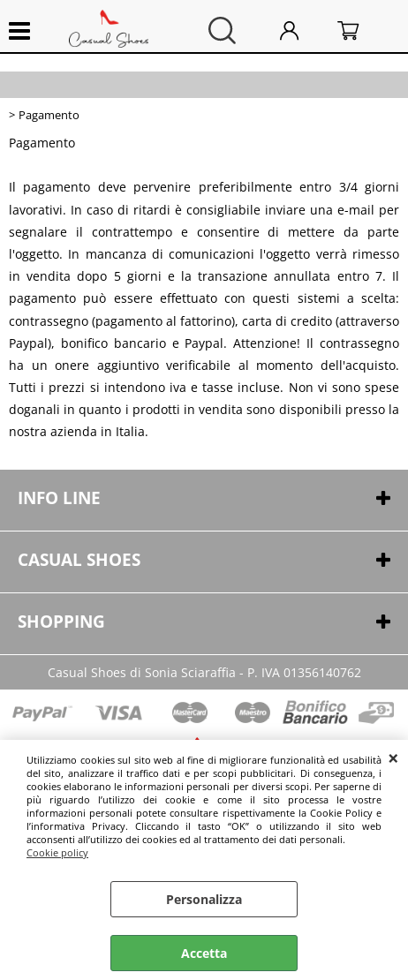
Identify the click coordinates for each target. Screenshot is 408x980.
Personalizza (204, 899)
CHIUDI (393, 758)
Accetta (204, 953)
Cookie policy (57, 852)
